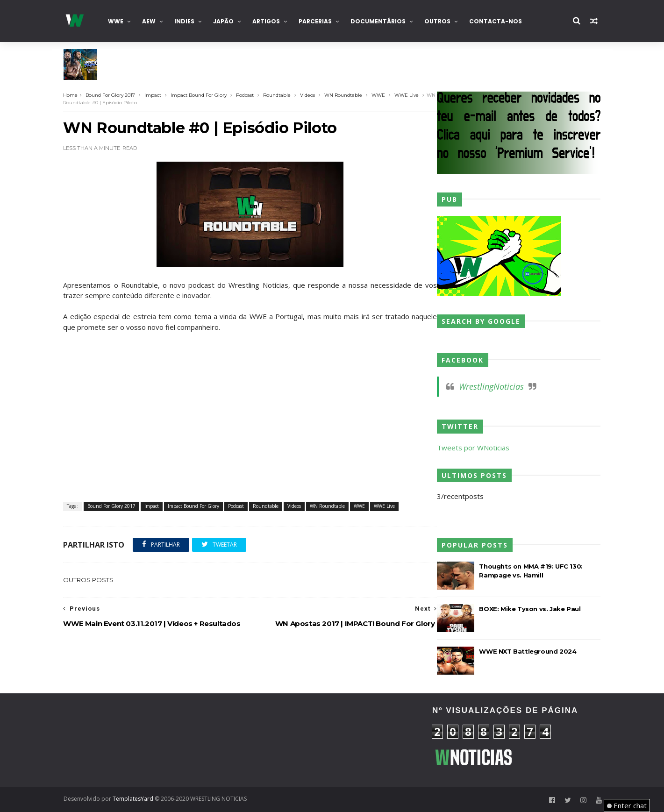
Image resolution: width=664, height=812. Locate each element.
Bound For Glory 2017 (111, 95)
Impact (153, 95)
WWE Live (407, 95)
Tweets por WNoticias (474, 448)
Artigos (266, 21)
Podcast (245, 95)
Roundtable (277, 95)
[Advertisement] (148, 740)
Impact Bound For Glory (199, 95)
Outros (437, 21)
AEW (149, 21)
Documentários (378, 21)
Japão (223, 21)
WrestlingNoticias (492, 386)
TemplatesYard (133, 799)
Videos (308, 95)
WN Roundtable (344, 95)
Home (71, 95)
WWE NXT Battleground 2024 (528, 651)
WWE (116, 21)
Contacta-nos (496, 21)
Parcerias (315, 21)
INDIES (184, 21)
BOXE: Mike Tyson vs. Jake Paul (530, 609)
